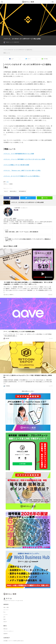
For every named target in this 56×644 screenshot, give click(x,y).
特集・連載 (6, 607)
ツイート (29, 59)
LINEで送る (46, 59)
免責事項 (6, 634)
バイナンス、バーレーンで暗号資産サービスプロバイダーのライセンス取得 (24, 159)
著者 (5, 619)
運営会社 (6, 629)
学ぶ (5, 612)
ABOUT (5, 622)
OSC (8, 182)
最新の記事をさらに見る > (28, 391)
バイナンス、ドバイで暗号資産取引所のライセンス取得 (19, 154)
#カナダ (6, 191)
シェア (12, 59)
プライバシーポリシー (9, 631)
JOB (4, 617)
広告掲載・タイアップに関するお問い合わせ (13, 641)
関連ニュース (7, 53)
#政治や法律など (13, 191)
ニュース (11, 42)
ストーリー (6, 610)
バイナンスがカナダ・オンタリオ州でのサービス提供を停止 (18, 50)
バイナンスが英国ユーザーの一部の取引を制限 (16, 165)
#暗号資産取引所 (22, 191)
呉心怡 (16, 210)
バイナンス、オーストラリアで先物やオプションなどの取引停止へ (22, 176)
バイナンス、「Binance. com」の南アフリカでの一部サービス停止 (22, 170)
